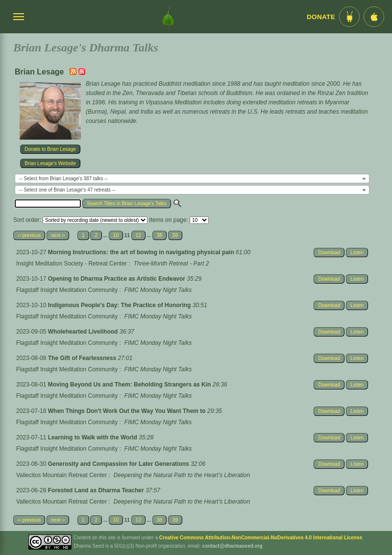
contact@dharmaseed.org (233, 546)
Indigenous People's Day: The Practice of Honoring (120, 305)
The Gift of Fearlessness (83, 358)
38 (159, 235)
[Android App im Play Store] (349, 17)
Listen (357, 253)
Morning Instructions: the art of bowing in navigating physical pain (142, 252)
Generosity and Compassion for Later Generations (119, 464)
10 (116, 235)
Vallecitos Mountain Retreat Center (61, 475)
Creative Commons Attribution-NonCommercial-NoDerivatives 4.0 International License (261, 538)
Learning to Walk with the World (93, 437)
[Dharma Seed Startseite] (168, 17)
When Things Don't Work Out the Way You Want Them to (128, 411)
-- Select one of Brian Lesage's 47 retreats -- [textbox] (67, 190)
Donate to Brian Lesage (50, 149)
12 (138, 235)
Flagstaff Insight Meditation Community (67, 290)
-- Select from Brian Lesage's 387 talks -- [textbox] (63, 179)
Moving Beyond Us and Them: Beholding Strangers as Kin (130, 385)
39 (175, 235)
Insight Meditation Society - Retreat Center (72, 264)
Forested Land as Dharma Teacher (97, 490)
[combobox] (192, 179)
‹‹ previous (29, 235)
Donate (321, 17)
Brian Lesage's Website (50, 163)
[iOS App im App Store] (374, 17)
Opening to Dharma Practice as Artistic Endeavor (118, 279)
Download (329, 253)
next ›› (58, 235)
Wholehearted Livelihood (84, 332)
